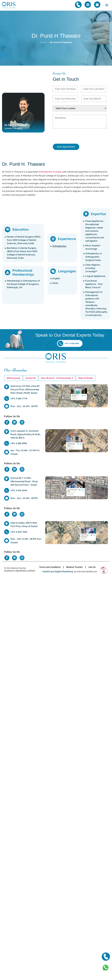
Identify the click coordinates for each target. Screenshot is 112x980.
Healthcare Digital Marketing (58, 571)
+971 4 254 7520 (19, 532)
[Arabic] (88, 5)
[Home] (9, 5)
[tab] (13, 378)
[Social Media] (7, 422)
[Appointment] (97, 5)
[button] (107, 5)
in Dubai (57, 172)
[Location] (77, 396)
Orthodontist (45, 172)
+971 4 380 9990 (19, 443)
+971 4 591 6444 (19, 490)
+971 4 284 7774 (19, 398)
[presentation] (67, 137)
